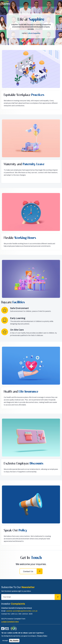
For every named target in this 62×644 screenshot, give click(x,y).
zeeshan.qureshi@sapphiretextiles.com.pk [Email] (22, 611)
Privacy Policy (42, 636)
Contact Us (28, 571)
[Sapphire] (6, 3)
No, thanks (14, 641)
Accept (5, 641)
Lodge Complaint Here (10, 622)
